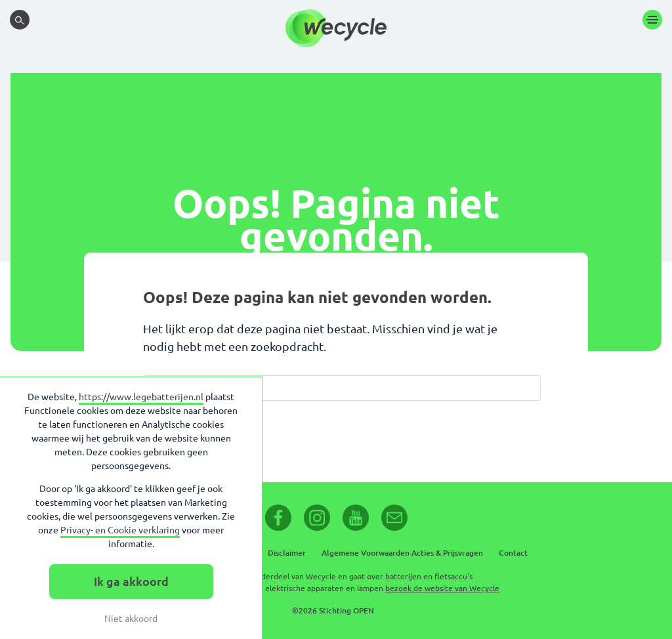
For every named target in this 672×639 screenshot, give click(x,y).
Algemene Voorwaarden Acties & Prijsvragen (402, 553)
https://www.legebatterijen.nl (141, 397)
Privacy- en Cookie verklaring (120, 530)
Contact (513, 553)
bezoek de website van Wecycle (442, 588)
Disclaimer (287, 553)
